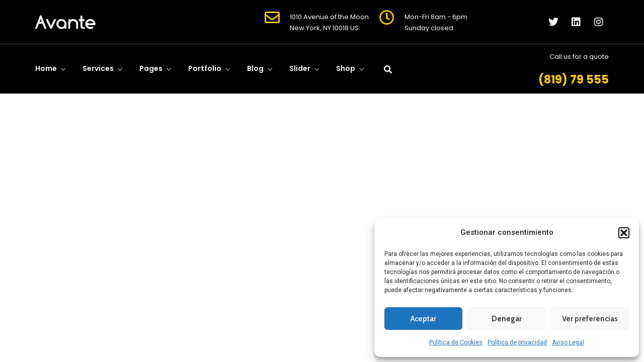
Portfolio (205, 68)
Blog (255, 68)
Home (46, 68)
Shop (346, 68)
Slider (300, 68)
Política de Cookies (456, 342)
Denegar (507, 319)
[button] (624, 233)
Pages (151, 68)
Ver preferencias (590, 319)
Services (98, 68)
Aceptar (423, 319)
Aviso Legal (568, 342)
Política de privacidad (517, 342)
